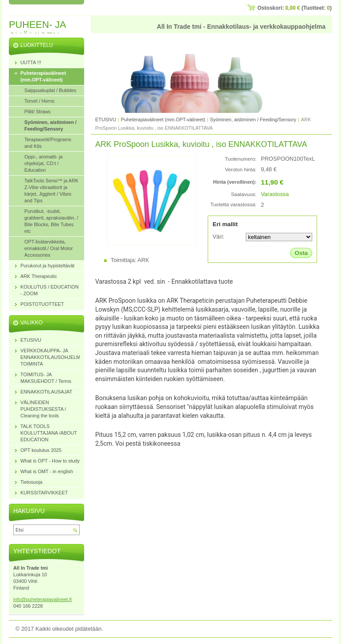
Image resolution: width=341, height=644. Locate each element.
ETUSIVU (106, 120)
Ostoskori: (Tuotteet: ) (294, 8)
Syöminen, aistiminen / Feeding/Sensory (253, 120)
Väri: (218, 237)
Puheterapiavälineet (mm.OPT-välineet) (163, 120)
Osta (301, 253)
